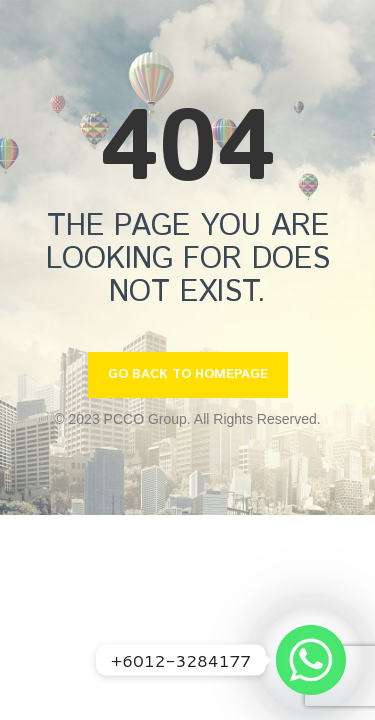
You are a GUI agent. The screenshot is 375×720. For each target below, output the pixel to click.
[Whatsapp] (311, 660)
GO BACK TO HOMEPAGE (188, 374)
